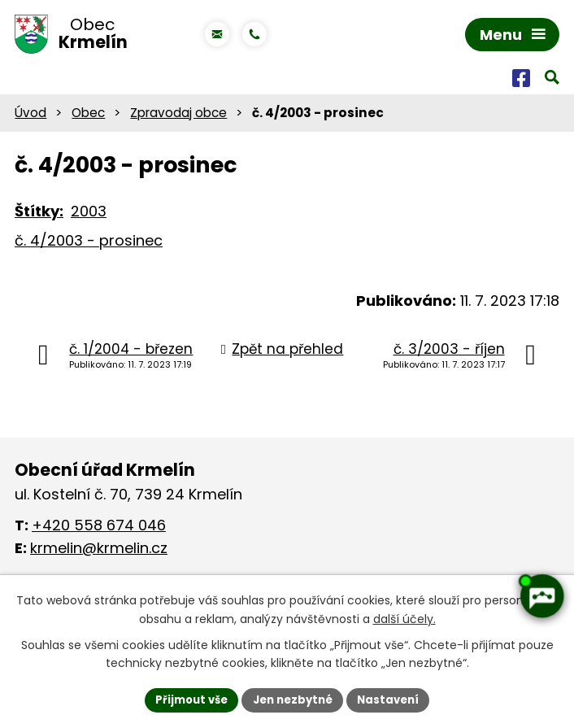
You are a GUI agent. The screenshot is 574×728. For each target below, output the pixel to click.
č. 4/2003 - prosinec (89, 244)
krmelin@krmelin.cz (99, 551)
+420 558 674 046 (99, 528)
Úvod (30, 116)
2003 (89, 215)
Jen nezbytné (293, 699)
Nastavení (394, 699)
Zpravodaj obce (178, 116)
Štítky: (39, 215)
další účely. (404, 617)
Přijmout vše (186, 699)
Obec (88, 116)
